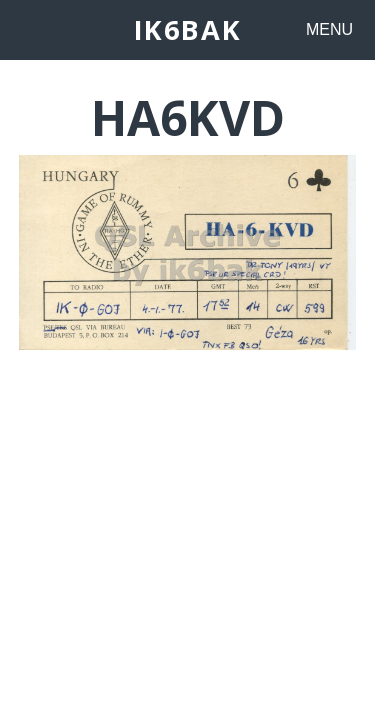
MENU (329, 29)
